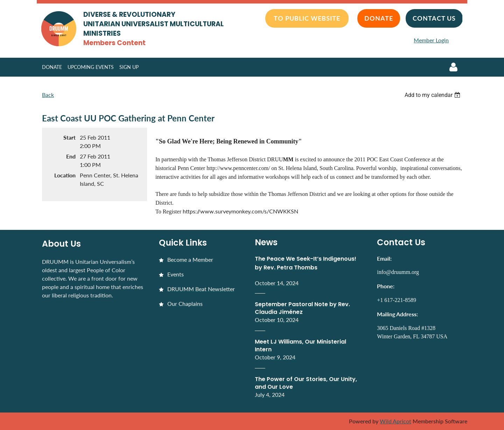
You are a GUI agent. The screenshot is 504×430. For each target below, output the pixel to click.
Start (69, 137)
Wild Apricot (395, 421)
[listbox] (433, 95)
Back (48, 95)
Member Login (431, 40)
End (71, 156)
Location (65, 175)
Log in (453, 67)
